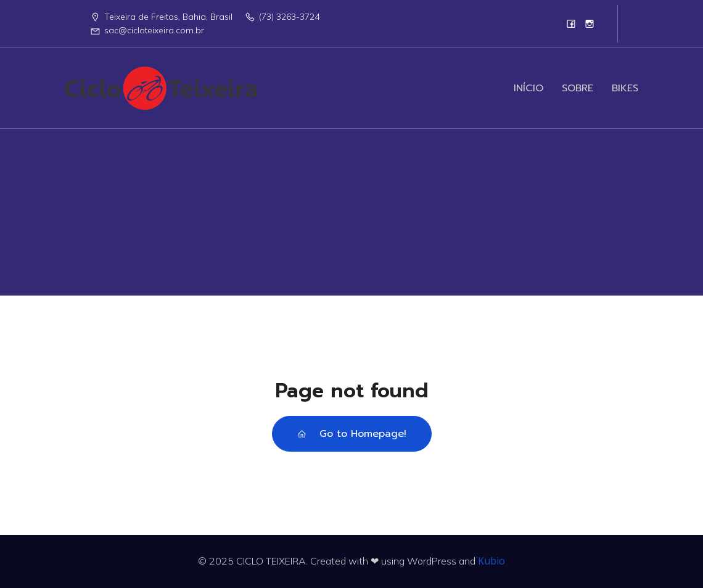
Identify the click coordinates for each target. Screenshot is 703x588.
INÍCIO (528, 88)
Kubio (491, 561)
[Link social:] (571, 23)
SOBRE (578, 88)
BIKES (625, 88)
